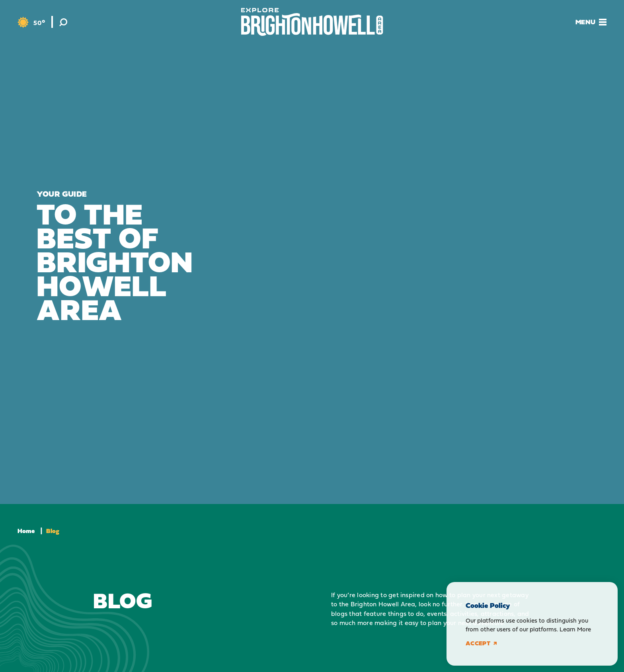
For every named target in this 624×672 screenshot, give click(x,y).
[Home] (312, 22)
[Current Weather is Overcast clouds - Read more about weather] (31, 22)
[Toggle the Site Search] (63, 22)
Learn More (575, 629)
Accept (481, 643)
